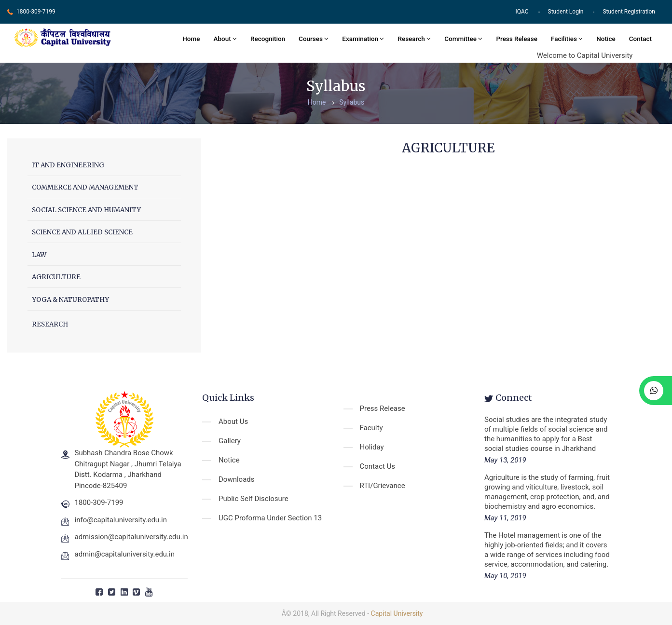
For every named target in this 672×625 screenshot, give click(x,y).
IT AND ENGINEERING (68, 165)
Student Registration (629, 12)
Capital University (397, 613)
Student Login (566, 12)
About (225, 39)
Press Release (517, 39)
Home (191, 39)
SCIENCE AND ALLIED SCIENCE (82, 232)
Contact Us (378, 466)
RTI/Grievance (383, 486)
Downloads (237, 479)
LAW (39, 255)
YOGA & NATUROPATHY (70, 300)
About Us (233, 421)
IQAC (522, 12)
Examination (363, 39)
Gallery (230, 441)
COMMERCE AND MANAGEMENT (85, 187)
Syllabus (352, 102)
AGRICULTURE (56, 277)
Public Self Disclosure (254, 499)
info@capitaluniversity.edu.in (121, 520)
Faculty (371, 428)
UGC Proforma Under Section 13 (270, 518)
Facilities (567, 39)
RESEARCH (50, 324)
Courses (314, 39)
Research (414, 39)
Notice (606, 39)
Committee (463, 39)
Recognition (268, 39)
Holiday (372, 447)
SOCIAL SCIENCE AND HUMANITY (86, 210)
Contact (640, 39)
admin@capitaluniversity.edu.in (125, 554)
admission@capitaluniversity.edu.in (131, 537)
